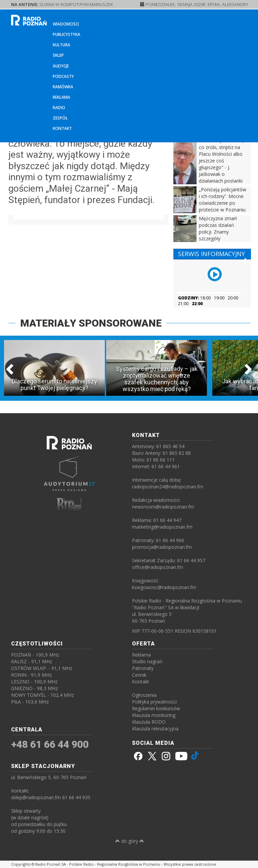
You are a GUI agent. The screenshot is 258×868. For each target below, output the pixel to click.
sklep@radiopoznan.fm (36, 797)
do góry (130, 841)
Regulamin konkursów (156, 708)
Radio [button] (59, 108)
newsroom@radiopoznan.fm (163, 507)
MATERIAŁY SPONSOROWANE (91, 323)
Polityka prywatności (154, 702)
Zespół (60, 118)
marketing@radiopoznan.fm (162, 527)
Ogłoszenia (144, 695)
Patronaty (143, 668)
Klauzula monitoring (154, 715)
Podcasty (63, 76)
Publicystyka (67, 34)
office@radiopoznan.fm (158, 567)
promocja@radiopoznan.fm (162, 547)
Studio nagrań (147, 661)
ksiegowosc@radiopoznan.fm (164, 587)
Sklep (58, 55)
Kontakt (62, 128)
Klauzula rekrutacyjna (155, 729)
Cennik (139, 675)
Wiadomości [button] (66, 24)
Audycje (61, 66)
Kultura (61, 45)
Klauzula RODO (149, 722)
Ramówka (63, 87)
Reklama (61, 97)
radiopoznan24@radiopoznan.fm (168, 487)
